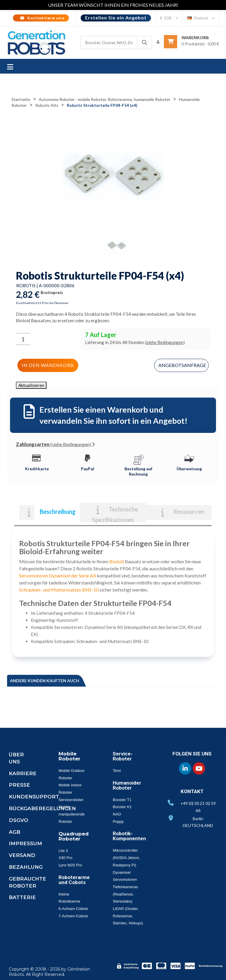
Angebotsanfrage (182, 365)
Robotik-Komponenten (129, 836)
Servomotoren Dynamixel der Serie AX (58, 575)
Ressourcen (189, 511)
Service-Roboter (123, 756)
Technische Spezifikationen (115, 514)
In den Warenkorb (48, 365)
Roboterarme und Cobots (74, 880)
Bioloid (117, 561)
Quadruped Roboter (74, 836)
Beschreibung (58, 511)
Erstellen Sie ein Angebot (116, 18)
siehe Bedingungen (165, 342)
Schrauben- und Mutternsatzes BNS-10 (59, 590)
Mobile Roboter (69, 756)
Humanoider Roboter (127, 785)
